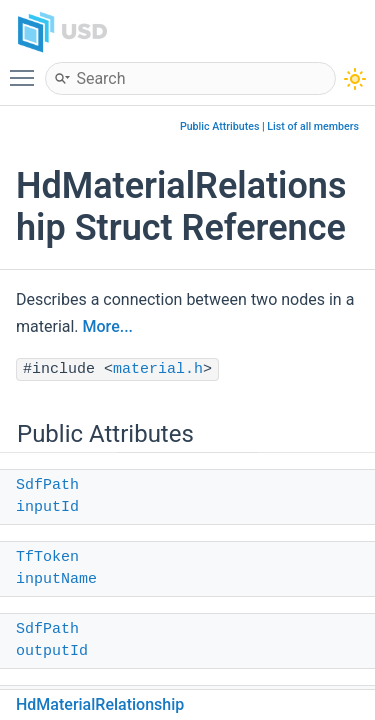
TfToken (47, 557)
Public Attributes (220, 126)
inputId (47, 507)
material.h (158, 369)
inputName (56, 579)
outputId (52, 651)
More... (108, 326)
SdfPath (47, 485)
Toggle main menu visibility (27, 69)
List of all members (313, 126)
